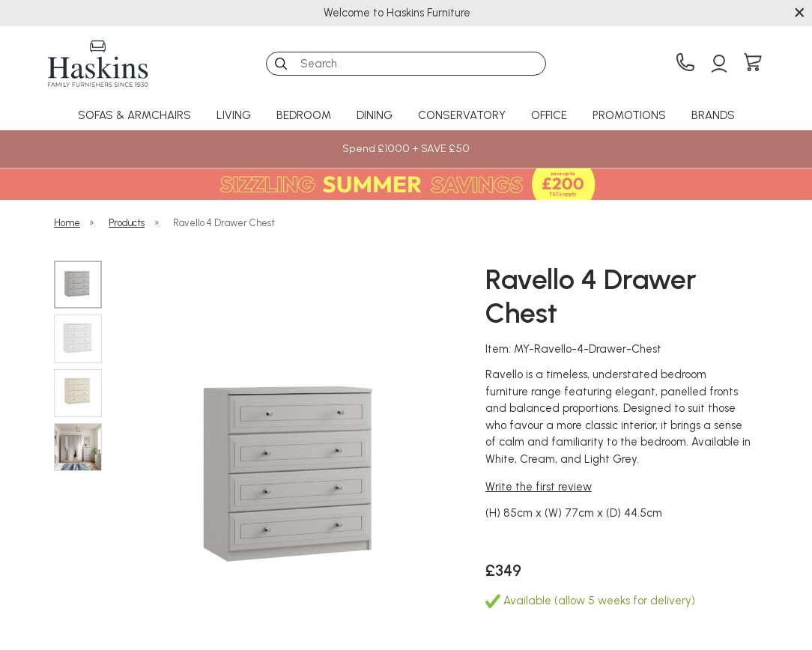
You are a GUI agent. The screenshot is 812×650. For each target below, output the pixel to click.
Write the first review (539, 487)
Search (266, 51)
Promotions (629, 115)
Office (549, 115)
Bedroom (304, 115)
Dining (375, 115)
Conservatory (462, 115)
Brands (713, 115)
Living (234, 115)
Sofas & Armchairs (134, 115)
